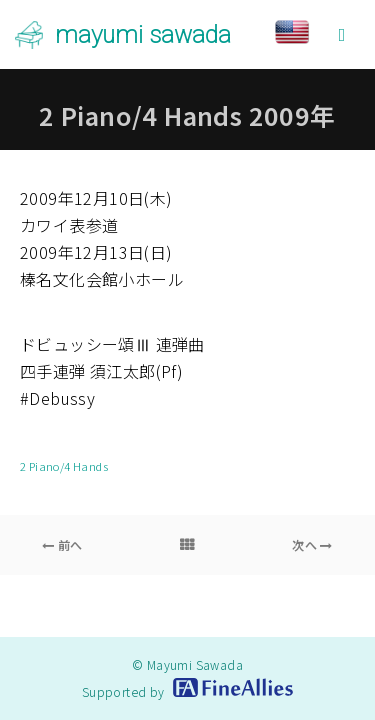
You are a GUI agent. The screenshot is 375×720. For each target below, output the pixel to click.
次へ (312, 544)
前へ (62, 544)
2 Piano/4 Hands (64, 466)
